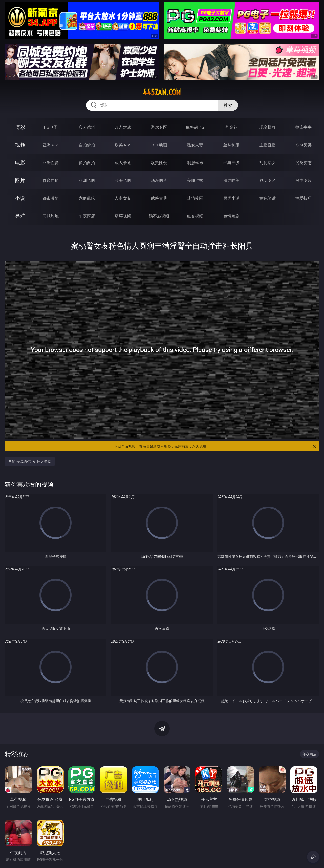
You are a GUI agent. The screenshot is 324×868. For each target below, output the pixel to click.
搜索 (228, 105)
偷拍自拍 (87, 163)
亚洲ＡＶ (51, 145)
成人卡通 (123, 163)
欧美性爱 (159, 163)
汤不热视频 (159, 216)
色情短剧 (231, 216)
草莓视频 (123, 216)
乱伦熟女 (268, 163)
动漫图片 (159, 180)
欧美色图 (123, 180)
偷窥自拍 (51, 180)
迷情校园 (195, 198)
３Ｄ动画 (159, 145)
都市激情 (51, 198)
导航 (20, 216)
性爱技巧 (303, 198)
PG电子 (50, 127)
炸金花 (231, 127)
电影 (20, 162)
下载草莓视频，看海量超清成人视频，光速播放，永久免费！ (215, 446)
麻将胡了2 (195, 127)
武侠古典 (159, 198)
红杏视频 (195, 216)
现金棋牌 (268, 127)
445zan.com (162, 92)
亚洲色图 (87, 180)
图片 (20, 180)
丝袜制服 (231, 145)
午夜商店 (87, 216)
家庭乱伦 (87, 198)
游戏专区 (159, 127)
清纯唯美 (231, 180)
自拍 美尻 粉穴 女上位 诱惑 (30, 461)
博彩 (20, 127)
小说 (20, 198)
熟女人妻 (195, 145)
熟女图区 (268, 180)
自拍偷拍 (87, 145)
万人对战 (123, 127)
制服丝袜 (195, 163)
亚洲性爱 (51, 163)
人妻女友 (123, 198)
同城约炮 (51, 216)
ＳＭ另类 (303, 145)
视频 (20, 145)
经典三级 (231, 163)
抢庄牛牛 (303, 127)
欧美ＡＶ (123, 145)
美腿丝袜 (195, 180)
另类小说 (231, 198)
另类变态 (303, 163)
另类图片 (303, 180)
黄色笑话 (268, 198)
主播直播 (268, 145)
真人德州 (87, 127)
